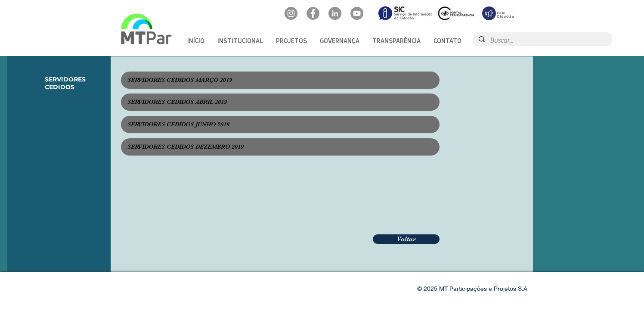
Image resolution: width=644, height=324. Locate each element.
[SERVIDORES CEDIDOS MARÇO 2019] (280, 80)
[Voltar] (406, 239)
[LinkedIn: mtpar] (335, 13)
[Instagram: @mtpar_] (291, 13)
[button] (240, 41)
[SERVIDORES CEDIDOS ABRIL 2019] (280, 102)
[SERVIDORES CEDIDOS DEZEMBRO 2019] (280, 147)
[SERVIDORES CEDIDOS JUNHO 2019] (280, 125)
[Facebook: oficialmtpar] (313, 13)
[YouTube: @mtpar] (357, 13)
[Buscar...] (542, 40)
